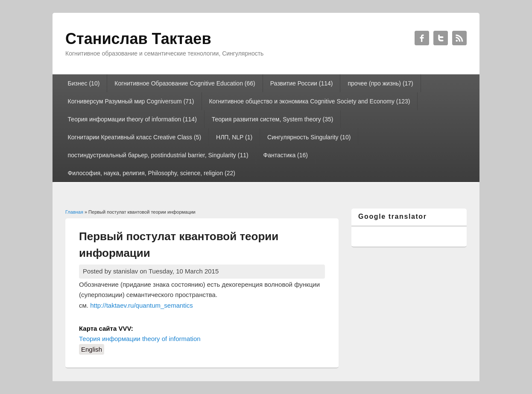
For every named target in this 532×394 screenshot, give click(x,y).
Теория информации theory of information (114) (132, 119)
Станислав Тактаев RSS (459, 38)
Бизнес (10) (84, 83)
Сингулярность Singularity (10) (309, 137)
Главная (74, 212)
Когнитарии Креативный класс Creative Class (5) (135, 137)
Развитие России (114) (302, 83)
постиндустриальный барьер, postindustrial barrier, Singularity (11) (158, 155)
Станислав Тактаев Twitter (441, 38)
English (92, 349)
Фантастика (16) (286, 155)
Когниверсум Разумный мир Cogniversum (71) (131, 101)
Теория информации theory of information (140, 339)
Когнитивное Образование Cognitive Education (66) (185, 83)
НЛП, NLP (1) (234, 137)
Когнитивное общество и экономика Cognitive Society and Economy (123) (309, 101)
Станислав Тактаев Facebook (422, 38)
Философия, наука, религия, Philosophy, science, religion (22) (152, 173)
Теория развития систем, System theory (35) (273, 119)
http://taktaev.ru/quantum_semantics (142, 305)
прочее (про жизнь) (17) (380, 83)
